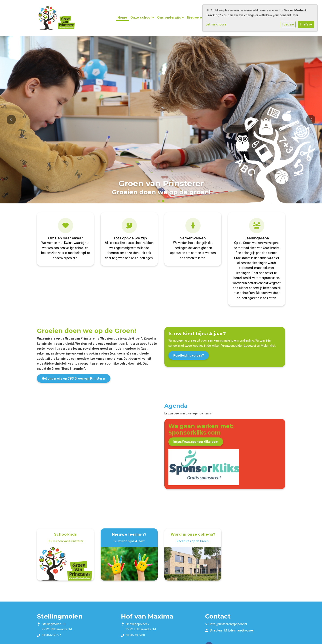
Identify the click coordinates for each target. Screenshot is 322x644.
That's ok (306, 24)
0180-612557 (51, 635)
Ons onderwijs (170, 17)
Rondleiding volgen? (189, 355)
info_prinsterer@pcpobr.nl (228, 624)
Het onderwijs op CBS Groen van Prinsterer (74, 378)
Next (311, 120)
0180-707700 (135, 635)
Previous (11, 120)
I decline (288, 24)
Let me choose (216, 24)
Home (122, 17)
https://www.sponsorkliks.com (196, 442)
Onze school (141, 17)
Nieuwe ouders (200, 17)
